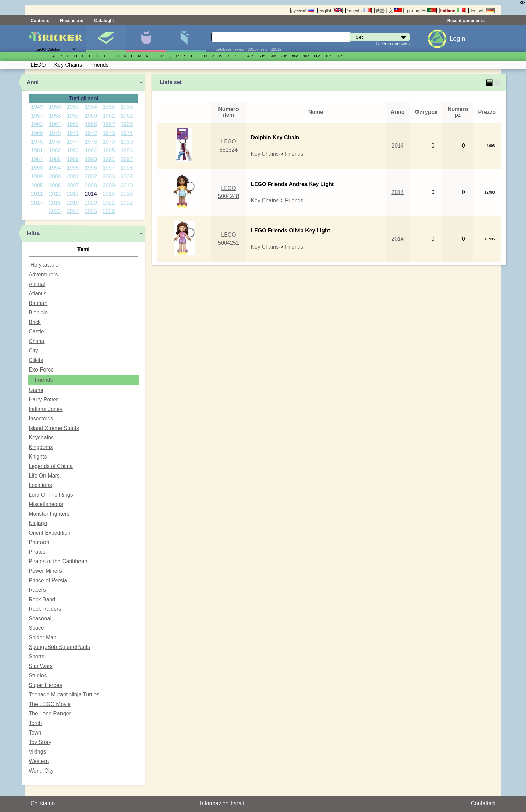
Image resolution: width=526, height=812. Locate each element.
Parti (186, 38)
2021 (109, 203)
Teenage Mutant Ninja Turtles (64, 695)
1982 (55, 150)
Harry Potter (43, 400)
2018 (55, 203)
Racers (37, 590)
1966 (91, 124)
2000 (55, 177)
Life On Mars (44, 476)
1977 (73, 142)
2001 (73, 177)
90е (306, 56)
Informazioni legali (222, 803)
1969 (37, 133)
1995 (73, 168)
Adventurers (43, 274)
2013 (73, 194)
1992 (127, 159)
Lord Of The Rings (51, 495)
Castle (36, 332)
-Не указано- (45, 265)
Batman (38, 303)
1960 (91, 116)
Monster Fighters (49, 514)
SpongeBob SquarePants (59, 647)
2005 (37, 185)
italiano (452, 11)
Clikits (36, 360)
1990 (91, 159)
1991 (109, 159)
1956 (127, 107)
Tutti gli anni (84, 98)
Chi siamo (43, 803)
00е (317, 56)
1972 (91, 133)
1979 (109, 142)
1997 (109, 168)
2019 (73, 203)
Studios (38, 676)
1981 (37, 150)
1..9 (44, 56)
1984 (91, 150)
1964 (55, 124)
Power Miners (45, 571)
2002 (91, 177)
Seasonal (40, 618)
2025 (91, 211)
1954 (91, 107)
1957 (37, 116)
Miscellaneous (46, 504)
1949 (37, 107)
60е (273, 56)
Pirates (37, 552)
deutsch (481, 11)
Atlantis (37, 293)
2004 (127, 177)
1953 (73, 107)
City (33, 351)
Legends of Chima (51, 466)
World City (41, 771)
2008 (91, 185)
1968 (127, 124)
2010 (127, 185)
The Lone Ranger (50, 714)
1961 (109, 116)
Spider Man (42, 637)
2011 (37, 194)
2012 (55, 194)
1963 (37, 124)
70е (284, 56)
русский (303, 11)
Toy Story (40, 742)
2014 (91, 194)
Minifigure (146, 38)
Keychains (41, 438)
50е (262, 56)
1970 (55, 133)
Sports (36, 656)
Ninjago (38, 523)
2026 (109, 211)
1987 (37, 159)
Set (106, 38)
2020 (91, 203)
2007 (73, 185)
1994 (55, 168)
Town (35, 733)
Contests (40, 21)
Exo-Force (41, 370)
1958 (55, 116)
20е (340, 56)
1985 (109, 150)
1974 (127, 133)
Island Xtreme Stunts (54, 428)
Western (39, 761)
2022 (127, 203)
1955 (109, 107)
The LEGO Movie (50, 704)
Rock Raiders (45, 609)
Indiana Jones (46, 409)
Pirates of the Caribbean (58, 561)
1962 (127, 116)
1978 (91, 142)
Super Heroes (45, 685)
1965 (73, 124)
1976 (55, 142)
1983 (73, 150)
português (421, 11)
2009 (109, 185)
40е (251, 56)
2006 (55, 185)
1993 (37, 168)
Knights (38, 457)
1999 (37, 177)
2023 (55, 211)
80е (295, 56)
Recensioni (72, 21)
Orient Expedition (49, 533)
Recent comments (466, 21)
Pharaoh (39, 542)
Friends (44, 380)
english (330, 11)
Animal (37, 284)
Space (36, 628)
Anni (33, 82)
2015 (109, 194)
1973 (109, 133)
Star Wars (41, 666)
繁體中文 (389, 11)
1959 (73, 116)
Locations (40, 485)
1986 (127, 150)
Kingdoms (41, 447)
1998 (127, 168)
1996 (91, 168)
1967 (109, 124)
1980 (127, 142)
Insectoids (41, 419)
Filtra (33, 233)
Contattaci (483, 803)
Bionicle (38, 313)
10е (328, 56)
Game (36, 390)
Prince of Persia (48, 580)
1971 (73, 133)
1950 (55, 107)
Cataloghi (104, 21)
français (358, 11)
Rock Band (42, 599)
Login (458, 39)
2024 (73, 211)
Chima (36, 341)
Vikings (37, 752)
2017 (37, 203)
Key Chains (265, 154)
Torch (35, 723)
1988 (55, 159)
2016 (127, 194)
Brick (35, 322)
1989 (73, 159)
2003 (109, 177)
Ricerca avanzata (393, 44)
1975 (37, 142)
